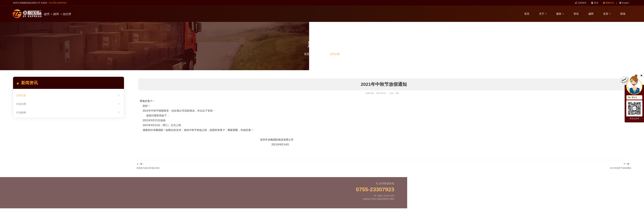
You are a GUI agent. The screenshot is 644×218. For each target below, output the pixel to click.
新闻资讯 (319, 54)
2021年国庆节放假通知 (620, 168)
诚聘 (593, 14)
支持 (609, 14)
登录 (595, 3)
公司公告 (335, 54)
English (624, 3)
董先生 (633, 98)
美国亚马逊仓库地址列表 (148, 168)
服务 (562, 14)
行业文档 (68, 104)
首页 (529, 14)
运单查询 (580, 3)
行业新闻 (68, 112)
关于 (545, 14)
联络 (625, 14)
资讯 (578, 14)
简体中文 (608, 3)
